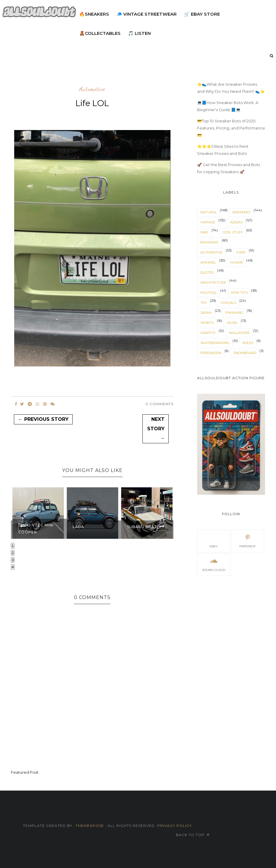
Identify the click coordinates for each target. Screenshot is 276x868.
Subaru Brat (142, 527)
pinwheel (234, 313)
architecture (213, 283)
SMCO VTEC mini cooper (36, 529)
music (232, 323)
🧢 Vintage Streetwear (147, 14)
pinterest (247, 541)
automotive (92, 89)
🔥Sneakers (94, 14)
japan (206, 313)
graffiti (208, 333)
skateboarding (215, 343)
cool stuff (233, 232)
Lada (78, 527)
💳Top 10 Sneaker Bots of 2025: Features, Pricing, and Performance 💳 (231, 128)
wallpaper (239, 333)
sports (207, 323)
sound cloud (214, 564)
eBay (214, 541)
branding (210, 242)
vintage (208, 222)
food (241, 252)
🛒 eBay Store (202, 14)
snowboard (245, 353)
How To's (239, 293)
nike (204, 232)
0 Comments (159, 404)
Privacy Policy (174, 826)
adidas (236, 222)
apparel (208, 262)
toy (204, 303)
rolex (248, 343)
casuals (228, 303)
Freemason (211, 353)
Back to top (193, 835)
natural (208, 212)
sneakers (241, 212)
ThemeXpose (90, 826)
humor (236, 262)
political (209, 293)
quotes (207, 272)
